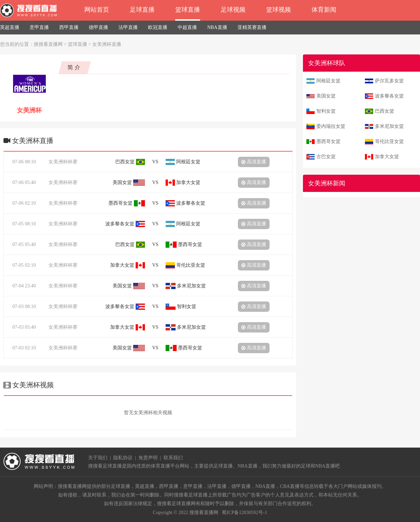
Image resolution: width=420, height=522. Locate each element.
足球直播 (142, 10)
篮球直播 (188, 10)
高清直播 (254, 162)
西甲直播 (69, 27)
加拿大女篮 (387, 157)
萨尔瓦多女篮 (389, 81)
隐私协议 (123, 458)
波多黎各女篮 (389, 96)
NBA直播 (217, 27)
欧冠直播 (158, 27)
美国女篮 (326, 96)
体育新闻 (324, 10)
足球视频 (233, 10)
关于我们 (98, 458)
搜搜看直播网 (48, 44)
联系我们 (173, 458)
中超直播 (187, 27)
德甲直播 (98, 27)
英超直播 (10, 27)
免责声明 (148, 458)
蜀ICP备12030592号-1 (244, 513)
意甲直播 (39, 27)
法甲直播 (128, 27)
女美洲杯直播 (107, 44)
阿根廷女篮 (328, 81)
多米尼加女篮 (389, 126)
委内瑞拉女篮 (331, 126)
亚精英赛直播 (252, 27)
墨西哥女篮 (328, 141)
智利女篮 (326, 111)
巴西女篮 (385, 111)
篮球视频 (279, 10)
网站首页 (97, 10)
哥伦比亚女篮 (389, 141)
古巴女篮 (326, 157)
